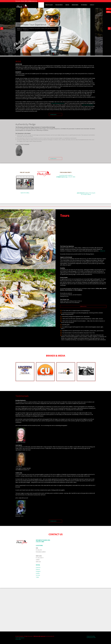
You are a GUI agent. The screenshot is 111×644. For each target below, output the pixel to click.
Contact (92, 5)
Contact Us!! (102, 251)
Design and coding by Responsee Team (91, 637)
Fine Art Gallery (49, 5)
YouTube (38, 575)
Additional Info (83, 306)
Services (67, 5)
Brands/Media (75, 5)
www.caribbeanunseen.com (58, 103)
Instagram (38, 571)
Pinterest (38, 569)
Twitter (37, 577)
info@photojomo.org (43, 540)
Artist (41, 5)
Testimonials (84, 5)
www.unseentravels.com (88, 105)
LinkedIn (38, 573)
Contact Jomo (53, 115)
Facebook (38, 567)
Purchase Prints (59, 5)
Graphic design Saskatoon (20, 638)
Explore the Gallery (25, 193)
